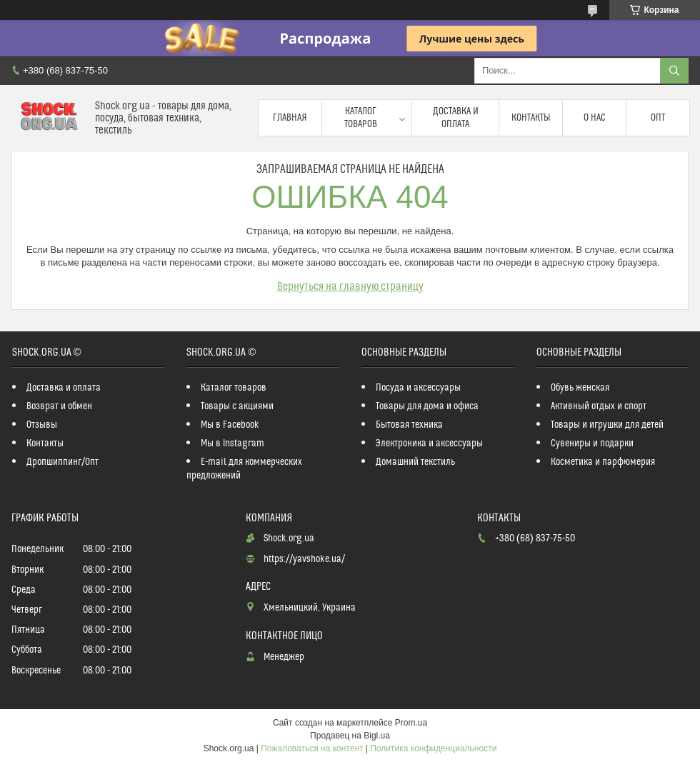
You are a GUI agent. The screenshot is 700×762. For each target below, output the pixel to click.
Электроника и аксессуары (429, 443)
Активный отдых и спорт (599, 406)
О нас (595, 118)
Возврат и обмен (59, 406)
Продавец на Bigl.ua (350, 736)
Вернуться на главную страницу (350, 286)
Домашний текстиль (415, 462)
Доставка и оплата (456, 118)
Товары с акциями (237, 406)
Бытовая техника (409, 425)
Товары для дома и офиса (427, 406)
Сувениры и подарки (592, 443)
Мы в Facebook (230, 425)
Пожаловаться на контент (312, 748)
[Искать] (674, 71)
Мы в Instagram (232, 443)
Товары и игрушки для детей (607, 425)
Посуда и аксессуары (418, 388)
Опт (658, 118)
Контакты (531, 118)
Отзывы (42, 425)
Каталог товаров (361, 118)
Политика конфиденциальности (433, 748)
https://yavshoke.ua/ (304, 559)
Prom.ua (411, 723)
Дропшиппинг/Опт (62, 462)
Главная (290, 118)
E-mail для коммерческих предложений (244, 469)
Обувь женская (580, 388)
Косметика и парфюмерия (603, 462)
